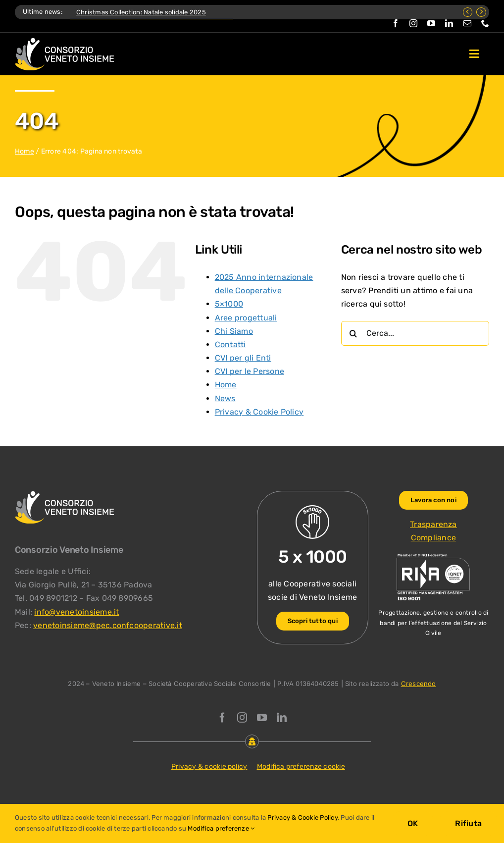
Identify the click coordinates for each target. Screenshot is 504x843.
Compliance (433, 538)
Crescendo (419, 684)
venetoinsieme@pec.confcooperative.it (108, 625)
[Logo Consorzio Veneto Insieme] (64, 41)
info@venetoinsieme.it (76, 612)
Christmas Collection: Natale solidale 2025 (141, 12)
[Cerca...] (415, 333)
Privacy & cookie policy (209, 766)
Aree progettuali (246, 318)
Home (25, 151)
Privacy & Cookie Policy (259, 412)
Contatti (230, 344)
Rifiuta (468, 823)
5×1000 (229, 304)
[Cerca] (353, 333)
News (225, 398)
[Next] (481, 12)
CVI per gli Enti (243, 358)
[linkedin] (449, 23)
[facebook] (396, 23)
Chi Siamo (234, 331)
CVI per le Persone (250, 371)
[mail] (467, 23)
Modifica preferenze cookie (301, 766)
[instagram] (413, 23)
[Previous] (468, 12)
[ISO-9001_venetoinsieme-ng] (433, 556)
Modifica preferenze (221, 828)
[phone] (485, 23)
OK (413, 823)
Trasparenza (433, 524)
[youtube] (431, 23)
